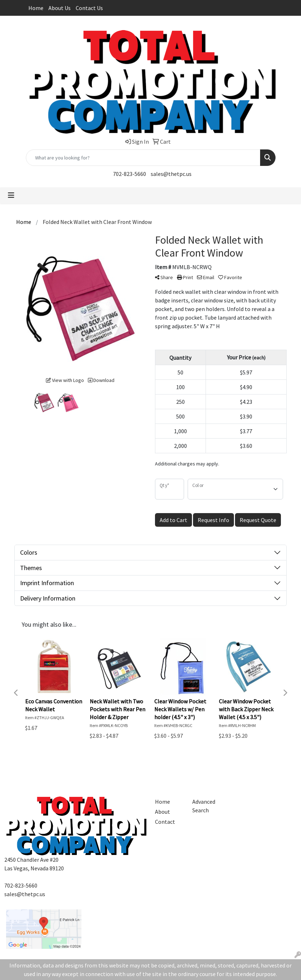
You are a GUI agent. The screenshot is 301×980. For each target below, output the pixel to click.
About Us (60, 8)
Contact (165, 822)
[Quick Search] (143, 158)
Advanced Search (204, 806)
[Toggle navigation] (11, 195)
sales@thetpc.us (171, 174)
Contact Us (89, 8)
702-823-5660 (130, 174)
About (163, 812)
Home (36, 8)
